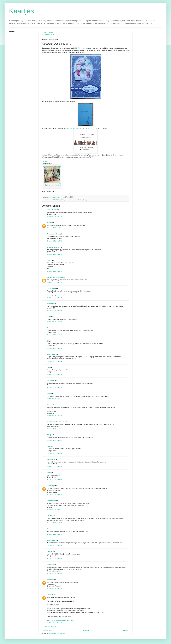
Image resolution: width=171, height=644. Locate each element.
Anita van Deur (52, 210)
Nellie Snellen (79, 200)
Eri (48, 341)
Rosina (49, 405)
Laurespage (51, 486)
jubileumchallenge (72, 128)
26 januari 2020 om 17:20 (55, 589)
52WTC (78, 48)
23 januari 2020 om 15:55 (55, 429)
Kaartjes (22, 11)
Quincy (85, 200)
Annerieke (50, 303)
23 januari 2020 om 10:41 (55, 361)
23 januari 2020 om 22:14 (55, 510)
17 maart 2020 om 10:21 (54, 623)
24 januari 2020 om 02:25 (55, 523)
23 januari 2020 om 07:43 (55, 282)
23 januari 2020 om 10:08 (55, 311)
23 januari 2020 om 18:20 (55, 440)
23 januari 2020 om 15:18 (55, 399)
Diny (48, 367)
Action (63, 200)
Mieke (49, 317)
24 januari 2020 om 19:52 (55, 574)
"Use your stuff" (51, 200)
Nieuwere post (47, 631)
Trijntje (49, 435)
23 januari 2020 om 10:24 (55, 322)
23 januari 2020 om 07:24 (55, 241)
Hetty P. (49, 260)
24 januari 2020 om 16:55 (55, 559)
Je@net (49, 223)
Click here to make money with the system (61, 620)
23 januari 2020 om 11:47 (55, 388)
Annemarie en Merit (53, 234)
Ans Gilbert (51, 381)
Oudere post (125, 631)
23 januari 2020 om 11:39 (55, 374)
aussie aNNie (51, 354)
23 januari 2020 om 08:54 (55, 298)
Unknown (50, 595)
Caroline (50, 551)
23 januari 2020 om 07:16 (55, 228)
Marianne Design (70, 200)
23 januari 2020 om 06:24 (55, 217)
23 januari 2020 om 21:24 (55, 495)
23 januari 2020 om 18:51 (55, 453)
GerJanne (50, 516)
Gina (49, 529)
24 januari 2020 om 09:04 (55, 534)
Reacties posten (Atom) (58, 634)
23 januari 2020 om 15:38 (55, 416)
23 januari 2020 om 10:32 (55, 348)
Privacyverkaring (49, 35)
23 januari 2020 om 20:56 (55, 480)
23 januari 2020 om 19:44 (55, 466)
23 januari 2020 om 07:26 (55, 254)
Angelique (50, 565)
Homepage (86, 631)
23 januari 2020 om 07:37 (55, 271)
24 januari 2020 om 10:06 (55, 545)
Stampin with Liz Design (55, 277)
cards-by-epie (51, 288)
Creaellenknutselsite (54, 247)
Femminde (50, 580)
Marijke (49, 394)
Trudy (49, 328)
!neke (49, 473)
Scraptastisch (51, 501)
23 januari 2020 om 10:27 (55, 335)
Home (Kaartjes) (49, 32)
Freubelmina (51, 459)
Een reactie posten (50, 627)
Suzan (49, 446)
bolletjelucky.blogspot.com (56, 422)
